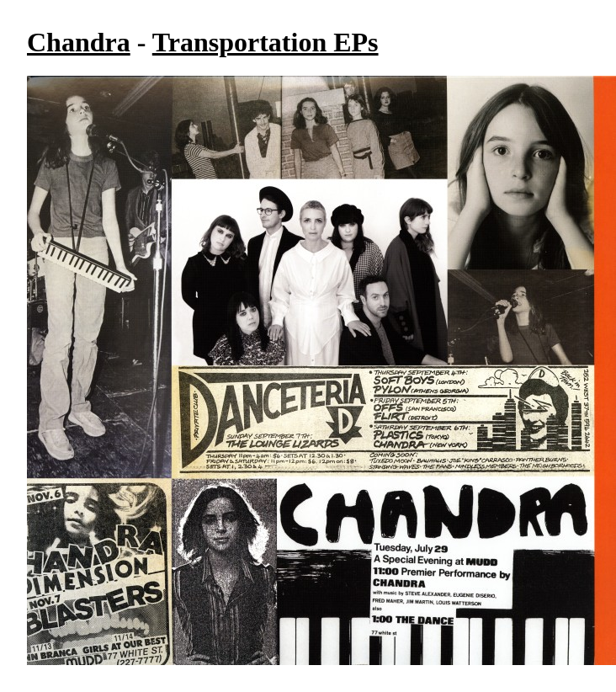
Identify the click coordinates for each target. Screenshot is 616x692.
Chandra (79, 42)
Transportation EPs (266, 42)
